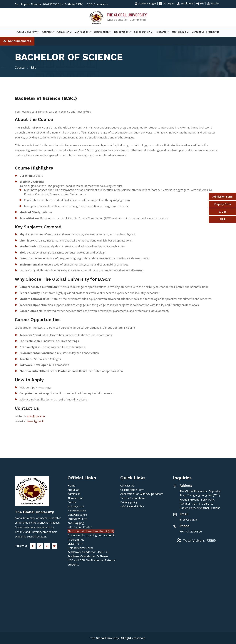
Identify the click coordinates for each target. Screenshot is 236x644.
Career (72, 502)
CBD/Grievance (77, 514)
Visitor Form (75, 543)
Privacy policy (129, 502)
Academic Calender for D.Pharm (88, 556)
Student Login (146, 3)
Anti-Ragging (76, 523)
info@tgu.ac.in (36, 416)
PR (200, 3)
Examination (103, 32)
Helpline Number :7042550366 (37, 4)
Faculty (213, 3)
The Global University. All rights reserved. (118, 638)
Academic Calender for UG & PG (88, 552)
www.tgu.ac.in (36, 421)
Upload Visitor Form (80, 548)
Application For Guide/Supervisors (142, 494)
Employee (185, 3)
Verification (83, 32)
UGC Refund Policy (132, 506)
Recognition (123, 32)
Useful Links (181, 32)
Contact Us (198, 32)
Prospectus (212, 32)
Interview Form (77, 518)
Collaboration (144, 32)
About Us (73, 489)
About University (28, 32)
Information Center (80, 527)
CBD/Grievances (97, 4)
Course (20, 68)
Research (163, 32)
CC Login (167, 3)
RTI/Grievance (77, 510)
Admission (65, 32)
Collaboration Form (132, 489)
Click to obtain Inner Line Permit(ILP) (91, 531)
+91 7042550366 (191, 531)
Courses (48, 32)
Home (72, 485)
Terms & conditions (133, 498)
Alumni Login (75, 498)
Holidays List (76, 506)
